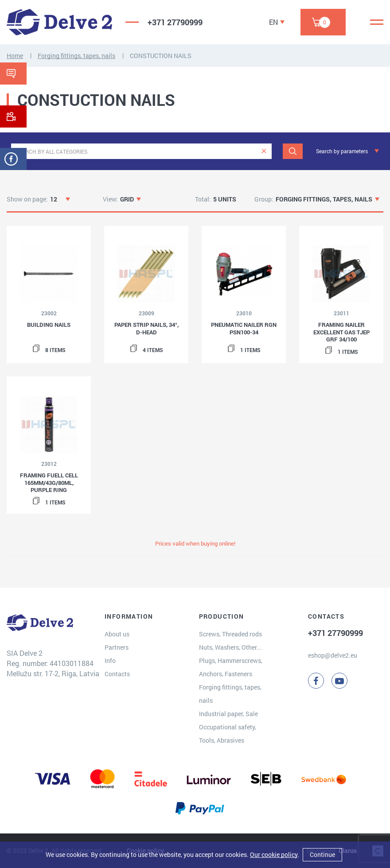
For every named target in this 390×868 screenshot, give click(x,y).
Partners (117, 647)
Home (15, 56)
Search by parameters (342, 151)
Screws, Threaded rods (230, 634)
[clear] (264, 151)
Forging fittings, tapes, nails (76, 56)
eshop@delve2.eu (333, 655)
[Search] (293, 151)
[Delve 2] (59, 22)
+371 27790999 (175, 22)
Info (110, 661)
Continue (322, 854)
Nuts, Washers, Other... (230, 647)
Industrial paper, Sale (228, 714)
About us (117, 634)
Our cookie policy (274, 854)
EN (273, 22)
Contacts (117, 674)
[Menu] (377, 22)
